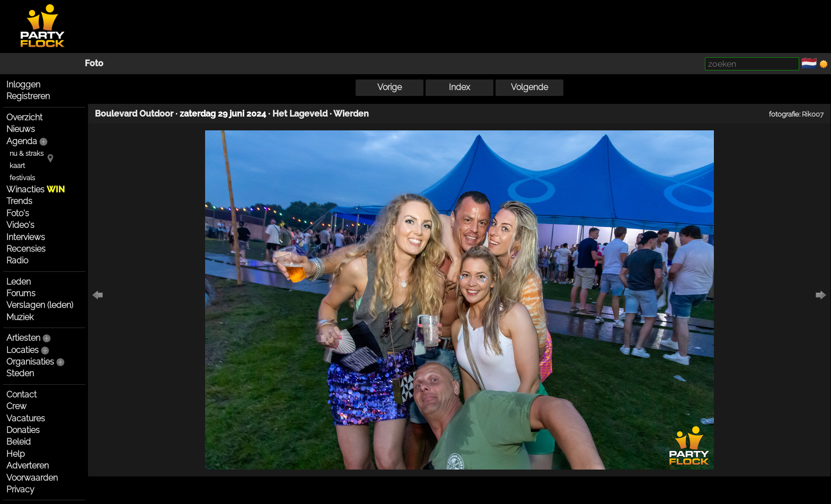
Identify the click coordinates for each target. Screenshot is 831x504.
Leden (19, 282)
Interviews (26, 237)
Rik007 (813, 114)
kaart (17, 166)
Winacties (36, 189)
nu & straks (26, 153)
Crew (16, 406)
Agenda (22, 141)
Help (16, 454)
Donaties (23, 430)
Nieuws (21, 129)
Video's (20, 225)
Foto (94, 63)
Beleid (19, 442)
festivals (22, 178)
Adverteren (28, 466)
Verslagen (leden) (40, 305)
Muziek (20, 317)
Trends (19, 201)
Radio (17, 260)
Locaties (23, 350)
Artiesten (23, 338)
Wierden (351, 114)
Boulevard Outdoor (134, 114)
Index (459, 87)
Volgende (529, 87)
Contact (21, 395)
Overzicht (24, 117)
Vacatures (26, 418)
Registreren (28, 96)
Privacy (20, 489)
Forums (21, 293)
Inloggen (23, 85)
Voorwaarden (32, 478)
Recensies (26, 249)
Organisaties (30, 362)
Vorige (390, 87)
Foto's (18, 213)
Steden (20, 373)
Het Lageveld (300, 114)
